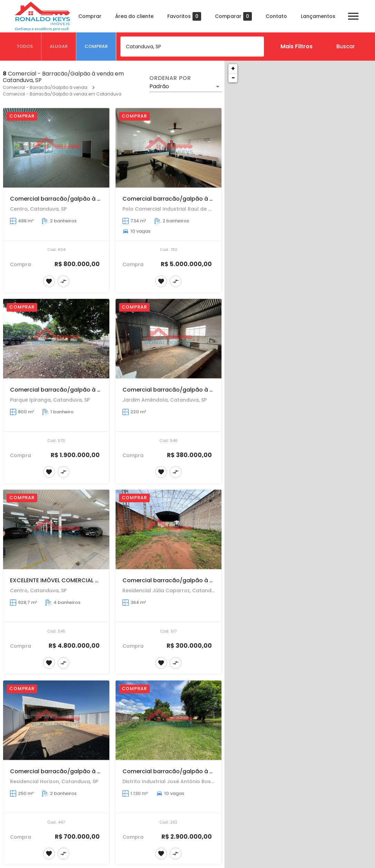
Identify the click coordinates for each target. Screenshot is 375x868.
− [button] (233, 78)
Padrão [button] (159, 86)
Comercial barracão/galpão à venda (62, 199)
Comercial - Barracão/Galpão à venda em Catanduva (62, 94)
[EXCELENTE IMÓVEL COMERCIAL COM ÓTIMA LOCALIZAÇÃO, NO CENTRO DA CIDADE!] (56, 529)
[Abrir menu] (353, 16)
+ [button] (233, 68)
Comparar (233, 16)
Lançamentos (318, 16)
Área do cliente (134, 16)
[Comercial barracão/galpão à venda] (56, 148)
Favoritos (184, 16)
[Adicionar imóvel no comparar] (63, 281)
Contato (276, 16)
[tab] (25, 47)
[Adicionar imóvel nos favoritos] (49, 281)
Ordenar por (170, 78)
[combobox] (192, 47)
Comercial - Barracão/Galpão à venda (45, 87)
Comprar (90, 16)
